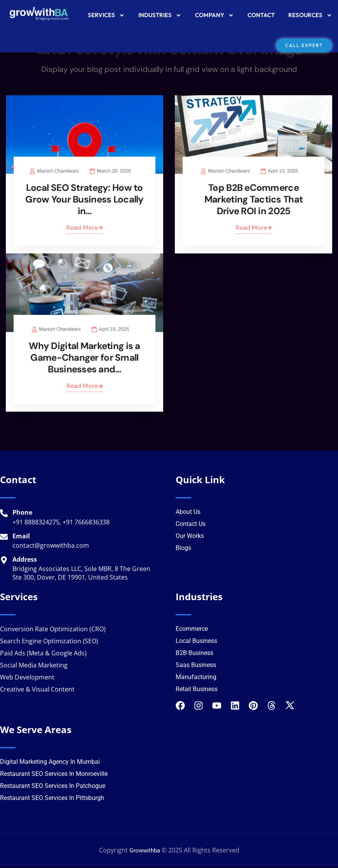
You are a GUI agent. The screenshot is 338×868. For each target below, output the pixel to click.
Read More (85, 228)
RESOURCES (310, 15)
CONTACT (261, 15)
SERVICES (106, 15)
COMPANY (214, 15)
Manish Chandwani (57, 172)
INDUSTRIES (160, 15)
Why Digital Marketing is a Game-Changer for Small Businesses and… (84, 359)
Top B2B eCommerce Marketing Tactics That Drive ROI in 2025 (253, 200)
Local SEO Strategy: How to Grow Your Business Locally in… (84, 200)
